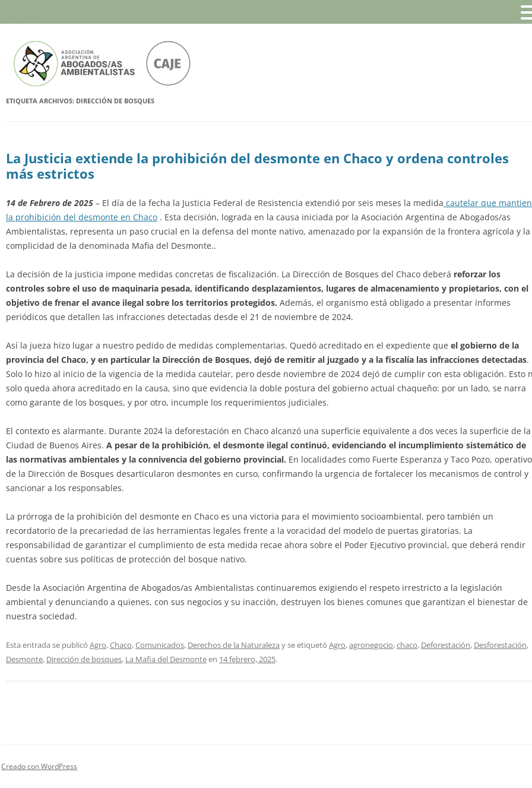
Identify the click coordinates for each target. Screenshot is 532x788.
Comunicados (160, 645)
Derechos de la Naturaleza (234, 645)
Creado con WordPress (39, 766)
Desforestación (500, 645)
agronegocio (371, 645)
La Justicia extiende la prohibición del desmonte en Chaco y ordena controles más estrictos (257, 166)
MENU (27, 15)
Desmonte (24, 659)
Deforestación (446, 645)
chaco (407, 645)
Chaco (121, 645)
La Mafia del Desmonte (166, 659)
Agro (98, 645)
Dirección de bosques (84, 659)
